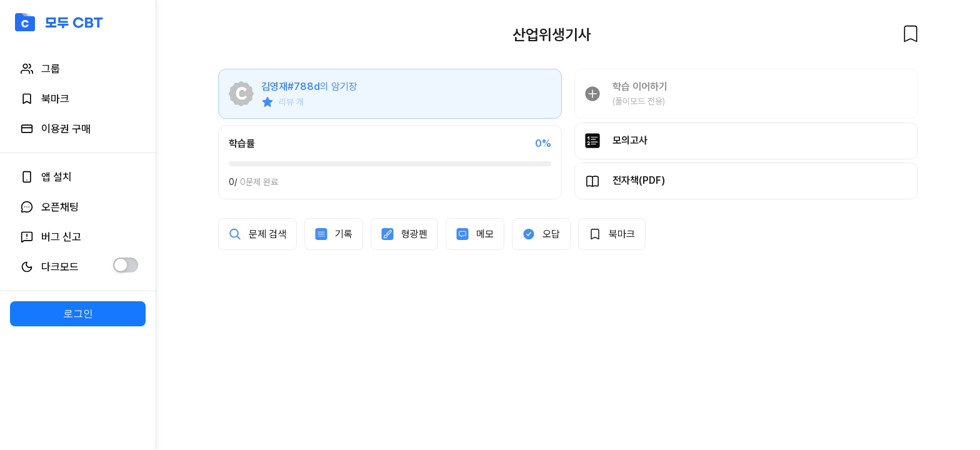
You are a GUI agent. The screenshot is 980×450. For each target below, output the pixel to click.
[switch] (126, 265)
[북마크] (911, 34)
